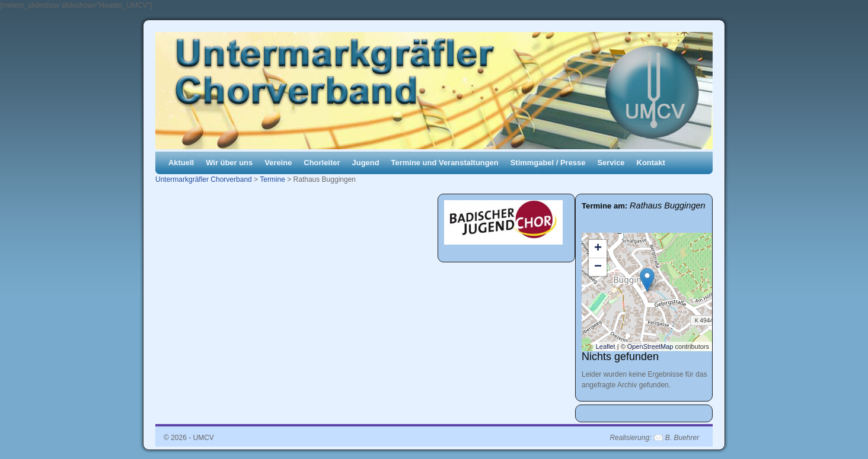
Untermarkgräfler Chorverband (204, 179)
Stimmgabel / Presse (548, 163)
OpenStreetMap (650, 346)
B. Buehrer (682, 438)
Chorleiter (322, 163)
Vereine (278, 163)
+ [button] (598, 249)
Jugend (366, 163)
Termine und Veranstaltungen (445, 163)
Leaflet (606, 346)
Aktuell (181, 163)
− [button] (598, 267)
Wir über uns (229, 163)
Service (611, 163)
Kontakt (651, 163)
